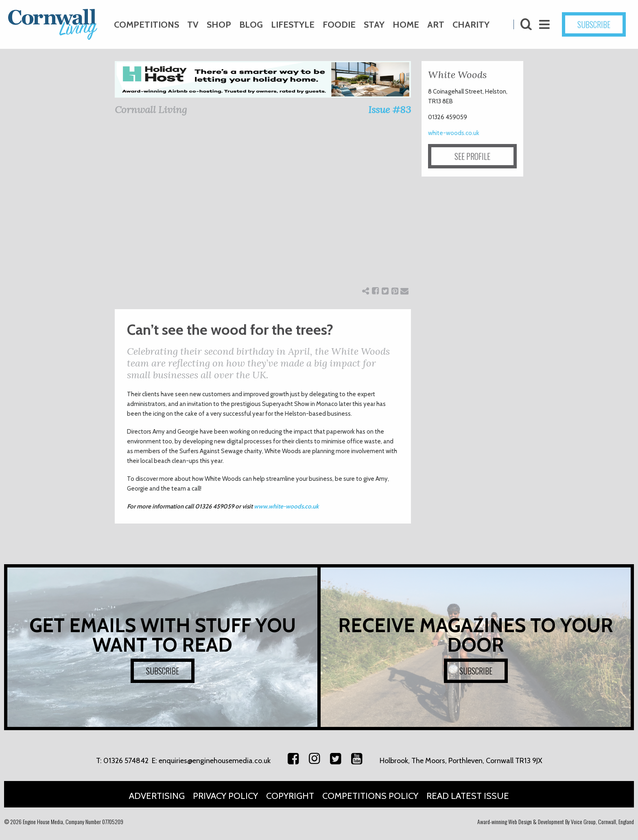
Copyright (290, 796)
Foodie (339, 25)
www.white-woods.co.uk (286, 506)
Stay (374, 25)
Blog (251, 25)
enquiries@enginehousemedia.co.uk (215, 761)
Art (436, 25)
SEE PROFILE (472, 156)
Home (406, 25)
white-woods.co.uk (454, 133)
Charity (471, 25)
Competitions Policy (370, 796)
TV (193, 25)
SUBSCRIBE (594, 24)
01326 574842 (126, 761)
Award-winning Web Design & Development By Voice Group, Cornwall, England (556, 821)
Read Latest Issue (468, 796)
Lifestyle (293, 25)
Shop (219, 25)
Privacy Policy (225, 796)
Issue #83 (390, 110)
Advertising (157, 796)
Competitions (146, 25)
